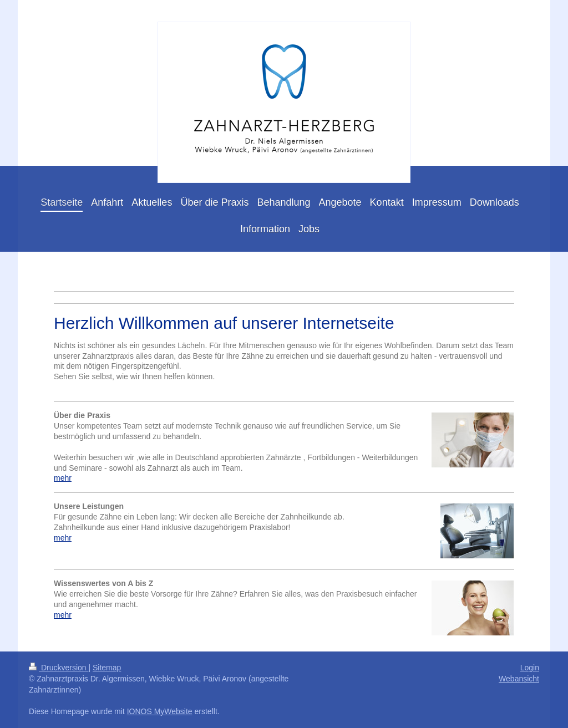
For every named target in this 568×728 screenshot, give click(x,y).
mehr (63, 478)
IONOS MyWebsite (160, 711)
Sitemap (107, 668)
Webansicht (519, 679)
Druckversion (59, 668)
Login (530, 668)
